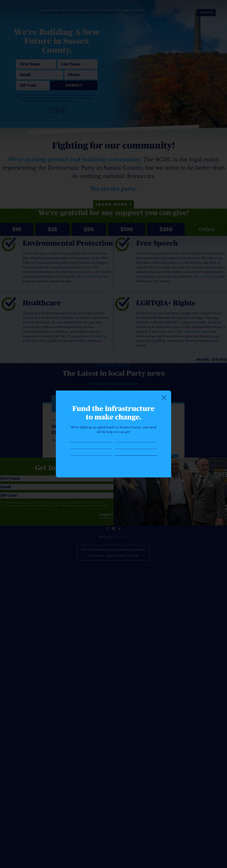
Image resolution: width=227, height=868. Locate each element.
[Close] (164, 385)
